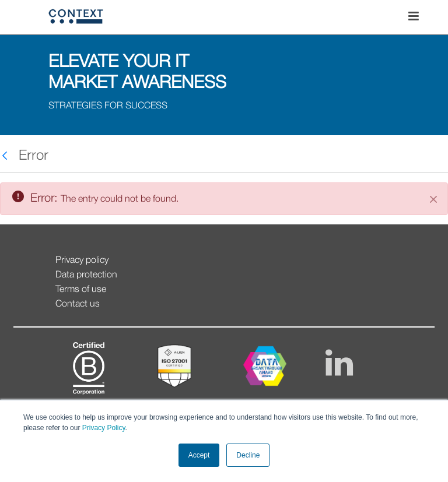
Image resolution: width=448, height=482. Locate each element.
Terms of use (81, 290)
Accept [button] (199, 455)
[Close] (433, 199)
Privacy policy (82, 261)
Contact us (78, 304)
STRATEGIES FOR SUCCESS (108, 106)
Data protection (86, 275)
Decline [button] (248, 455)
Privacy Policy (102, 428)
